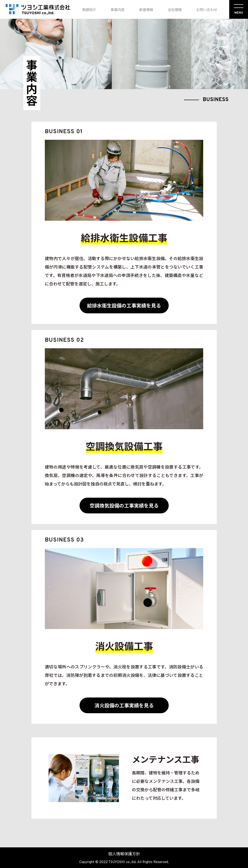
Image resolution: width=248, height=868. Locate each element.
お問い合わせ (207, 9)
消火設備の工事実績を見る (124, 705)
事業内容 (118, 9)
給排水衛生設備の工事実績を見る (124, 305)
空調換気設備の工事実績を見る (124, 505)
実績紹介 (89, 9)
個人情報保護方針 (124, 854)
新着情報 (146, 9)
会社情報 (175, 9)
